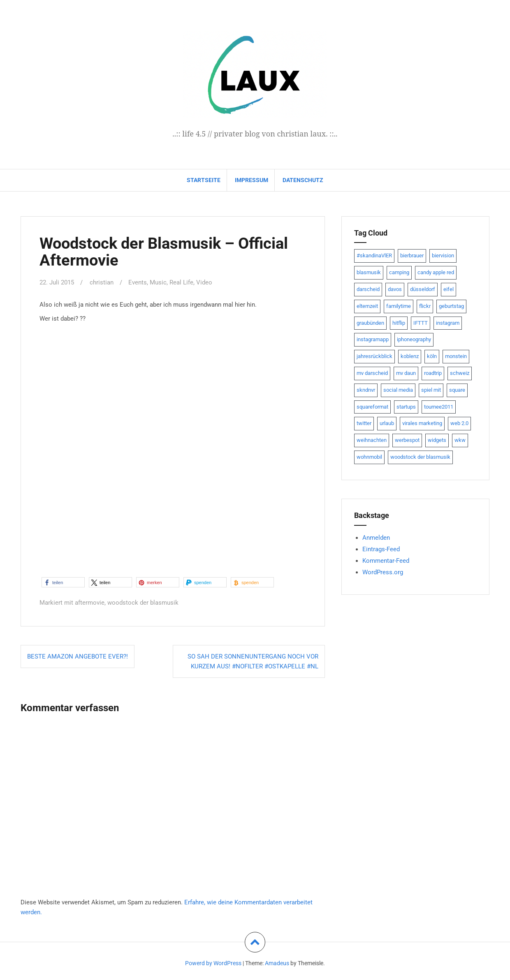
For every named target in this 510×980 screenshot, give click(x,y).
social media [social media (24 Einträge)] (398, 390)
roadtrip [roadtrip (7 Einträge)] (433, 373)
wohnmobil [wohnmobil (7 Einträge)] (369, 457)
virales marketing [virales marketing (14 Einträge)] (422, 423)
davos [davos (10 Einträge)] (395, 289)
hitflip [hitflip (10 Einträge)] (399, 323)
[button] (63, 582)
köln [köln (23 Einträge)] (432, 356)
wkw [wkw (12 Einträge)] (460, 440)
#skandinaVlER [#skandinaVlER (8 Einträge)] (374, 255)
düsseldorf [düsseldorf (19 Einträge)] (423, 289)
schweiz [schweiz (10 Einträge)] (460, 373)
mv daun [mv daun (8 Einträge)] (406, 373)
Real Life (181, 282)
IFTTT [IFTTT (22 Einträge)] (421, 323)
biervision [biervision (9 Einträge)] (443, 255)
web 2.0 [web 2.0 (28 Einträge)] (459, 423)
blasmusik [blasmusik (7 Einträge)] (369, 272)
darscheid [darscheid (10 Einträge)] (368, 289)
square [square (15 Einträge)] (457, 390)
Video (204, 282)
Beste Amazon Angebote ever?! (78, 656)
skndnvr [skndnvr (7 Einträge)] (366, 390)
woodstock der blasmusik (143, 603)
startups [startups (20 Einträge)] (406, 407)
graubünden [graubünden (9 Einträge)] (370, 323)
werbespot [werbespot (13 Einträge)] (407, 440)
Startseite (204, 180)
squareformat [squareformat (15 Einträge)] (372, 407)
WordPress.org (383, 572)
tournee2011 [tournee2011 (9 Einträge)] (439, 407)
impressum (252, 180)
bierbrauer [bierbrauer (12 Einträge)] (412, 255)
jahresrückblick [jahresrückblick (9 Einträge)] (374, 356)
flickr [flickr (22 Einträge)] (425, 306)
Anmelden (376, 538)
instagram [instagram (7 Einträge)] (448, 323)
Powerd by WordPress (213, 963)
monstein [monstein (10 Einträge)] (456, 356)
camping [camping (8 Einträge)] (399, 272)
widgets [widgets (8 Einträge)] (437, 440)
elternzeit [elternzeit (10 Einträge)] (367, 306)
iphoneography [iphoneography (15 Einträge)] (414, 339)
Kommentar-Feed (386, 561)
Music (158, 282)
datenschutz (303, 180)
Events (138, 282)
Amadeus (277, 963)
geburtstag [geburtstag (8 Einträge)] (451, 306)
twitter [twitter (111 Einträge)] (364, 423)
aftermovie (90, 603)
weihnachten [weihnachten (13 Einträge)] (372, 440)
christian (102, 282)
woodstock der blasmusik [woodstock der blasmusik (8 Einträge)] (420, 457)
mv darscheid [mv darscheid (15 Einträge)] (372, 373)
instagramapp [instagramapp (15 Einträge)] (373, 339)
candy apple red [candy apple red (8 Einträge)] (436, 272)
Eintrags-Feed (381, 549)
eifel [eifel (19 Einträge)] (449, 289)
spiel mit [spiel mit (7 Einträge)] (431, 390)
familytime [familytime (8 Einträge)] (399, 306)
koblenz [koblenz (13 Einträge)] (410, 356)
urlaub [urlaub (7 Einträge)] (387, 423)
